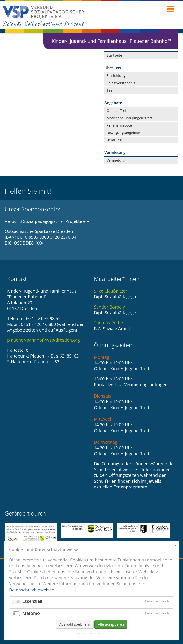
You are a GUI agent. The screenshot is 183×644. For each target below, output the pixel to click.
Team (111, 90)
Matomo (31, 615)
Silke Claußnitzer (110, 291)
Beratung (114, 140)
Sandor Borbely (109, 307)
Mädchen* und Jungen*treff (129, 118)
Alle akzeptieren (111, 626)
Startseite (114, 55)
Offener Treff (117, 111)
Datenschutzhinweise (98, 636)
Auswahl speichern (75, 626)
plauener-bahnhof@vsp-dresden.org (43, 340)
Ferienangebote (119, 125)
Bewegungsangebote (123, 133)
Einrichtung (116, 76)
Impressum (81, 636)
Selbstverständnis (121, 83)
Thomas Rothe (108, 323)
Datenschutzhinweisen (32, 592)
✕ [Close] (175, 547)
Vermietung (116, 160)
